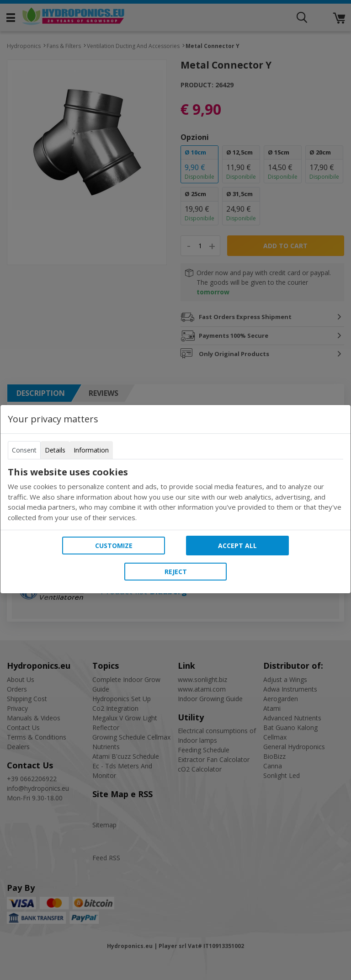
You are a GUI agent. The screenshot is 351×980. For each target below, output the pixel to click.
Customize (114, 546)
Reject (176, 572)
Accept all (237, 546)
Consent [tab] (24, 450)
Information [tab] (91, 450)
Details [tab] (55, 450)
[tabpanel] (175, 495)
